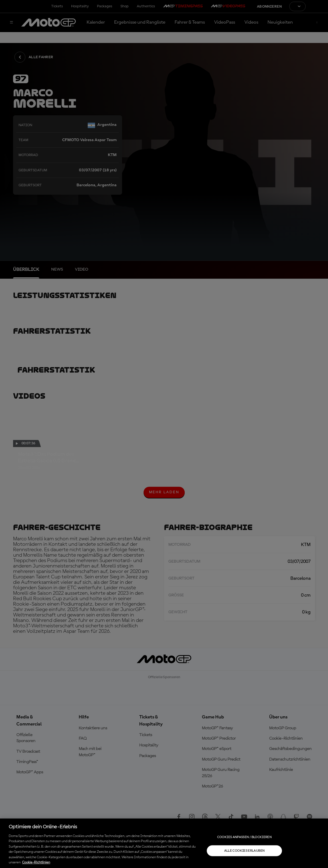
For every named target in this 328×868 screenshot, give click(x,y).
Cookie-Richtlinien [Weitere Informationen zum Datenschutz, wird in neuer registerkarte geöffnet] (36, 862)
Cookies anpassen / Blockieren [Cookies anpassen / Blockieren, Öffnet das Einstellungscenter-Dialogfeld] (244, 837)
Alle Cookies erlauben (245, 851)
